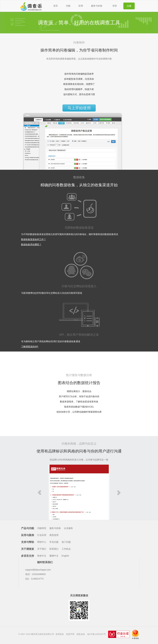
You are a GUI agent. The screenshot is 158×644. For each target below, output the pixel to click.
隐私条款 (81, 634)
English (65, 556)
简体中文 (42, 556)
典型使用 (54, 535)
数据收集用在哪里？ (31, 245)
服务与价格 (97, 6)
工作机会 (66, 549)
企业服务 (68, 528)
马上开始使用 (79, 108)
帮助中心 (42, 542)
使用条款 (60, 634)
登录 (115, 6)
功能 (68, 6)
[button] (40, 492)
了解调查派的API (30, 347)
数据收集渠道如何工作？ (34, 239)
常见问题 (54, 542)
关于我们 (42, 549)
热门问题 (66, 542)
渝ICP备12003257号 (96, 634)
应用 (81, 6)
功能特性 (42, 528)
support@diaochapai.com (38, 570)
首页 (56, 6)
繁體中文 (54, 556)
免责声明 (70, 634)
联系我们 (54, 549)
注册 (129, 6)
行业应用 (42, 535)
